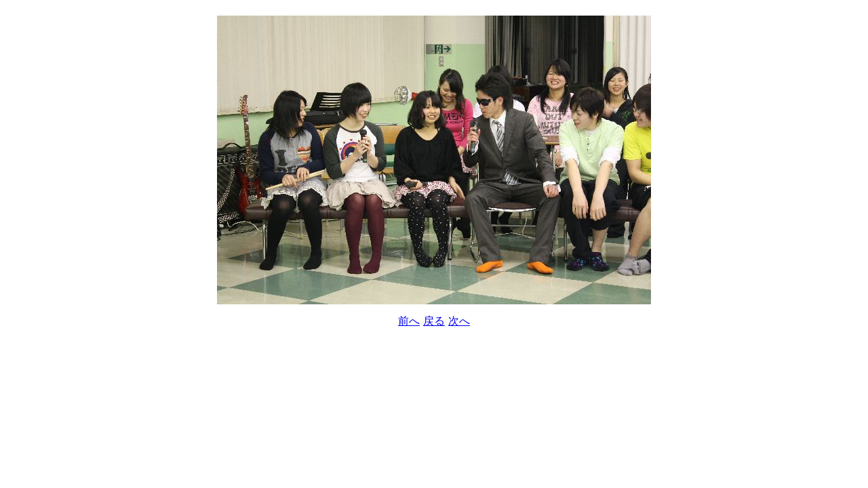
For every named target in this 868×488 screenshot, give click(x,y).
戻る (434, 321)
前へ (409, 321)
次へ (459, 321)
